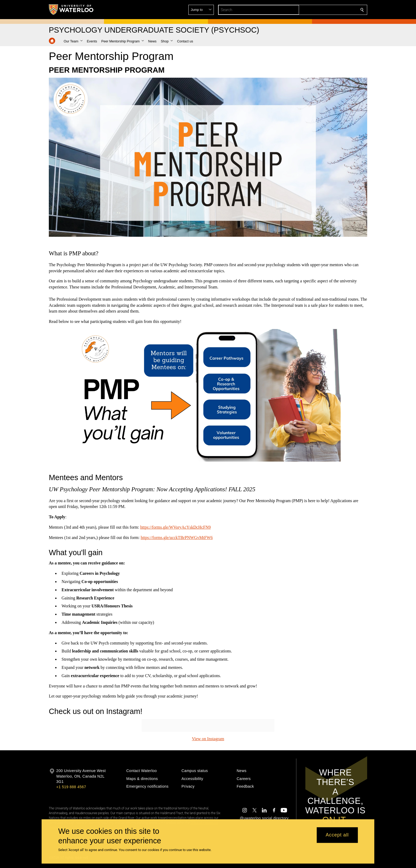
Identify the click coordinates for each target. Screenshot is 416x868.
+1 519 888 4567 (71, 787)
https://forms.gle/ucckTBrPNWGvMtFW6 (177, 537)
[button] (324, 10)
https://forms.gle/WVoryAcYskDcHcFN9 (175, 527)
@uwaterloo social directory (264, 818)
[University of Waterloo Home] (71, 10)
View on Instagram (208, 739)
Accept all (337, 835)
